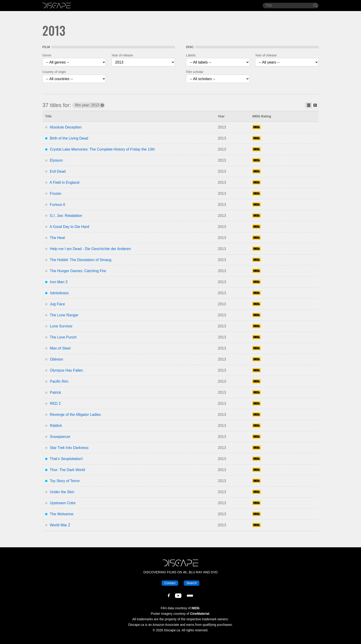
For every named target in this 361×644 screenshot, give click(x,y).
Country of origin (54, 72)
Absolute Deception (66, 127)
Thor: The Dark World (67, 470)
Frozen (55, 194)
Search (192, 583)
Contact (170, 583)
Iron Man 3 (58, 282)
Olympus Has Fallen (66, 370)
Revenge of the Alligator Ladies (75, 415)
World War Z (60, 525)
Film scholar (195, 72)
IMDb (195, 608)
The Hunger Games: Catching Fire (78, 271)
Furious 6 (57, 205)
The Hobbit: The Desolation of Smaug (80, 260)
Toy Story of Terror (65, 481)
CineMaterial (200, 614)
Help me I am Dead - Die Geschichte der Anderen (90, 249)
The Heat (57, 238)
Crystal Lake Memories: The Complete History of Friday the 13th (102, 149)
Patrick (55, 392)
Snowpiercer (60, 437)
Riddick (56, 426)
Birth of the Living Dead (69, 138)
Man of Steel (60, 348)
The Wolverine (62, 514)
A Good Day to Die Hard (70, 227)
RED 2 (55, 404)
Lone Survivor (61, 326)
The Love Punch (63, 337)
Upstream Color (63, 503)
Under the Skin (62, 492)
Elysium (56, 160)
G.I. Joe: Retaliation (66, 216)
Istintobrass (59, 293)
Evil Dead (58, 171)
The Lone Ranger (64, 315)
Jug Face (57, 304)
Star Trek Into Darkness (69, 448)
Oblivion (56, 359)
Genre (47, 55)
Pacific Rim (59, 381)
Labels (191, 55)
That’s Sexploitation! (66, 459)
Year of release (122, 55)
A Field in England (65, 182)
